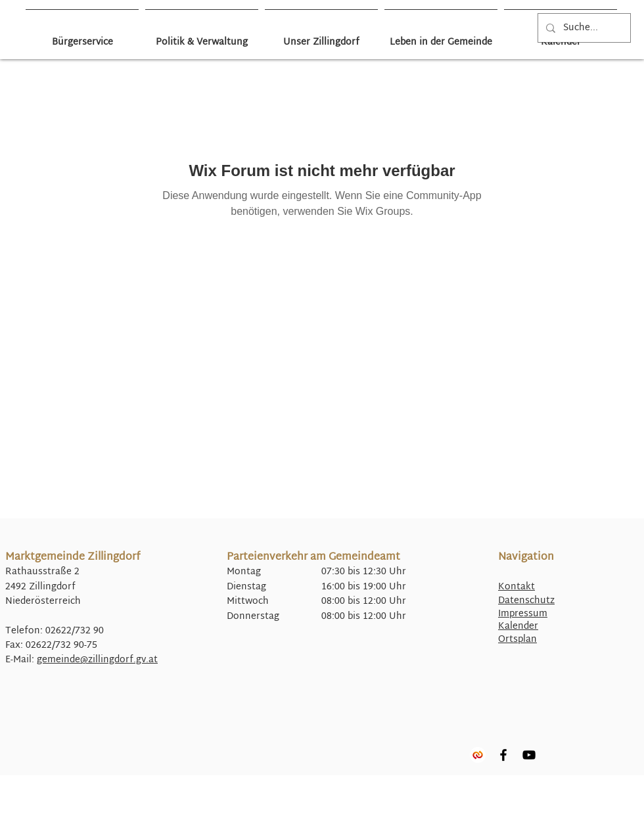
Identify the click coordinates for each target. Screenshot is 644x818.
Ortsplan (517, 640)
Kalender (518, 626)
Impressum (523, 614)
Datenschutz (526, 601)
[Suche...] (583, 28)
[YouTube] (529, 755)
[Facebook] (503, 755)
